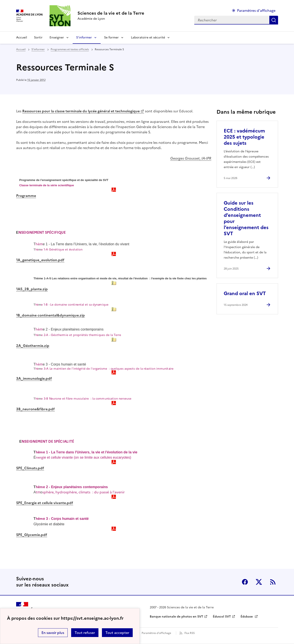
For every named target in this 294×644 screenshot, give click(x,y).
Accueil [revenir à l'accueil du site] (22, 37)
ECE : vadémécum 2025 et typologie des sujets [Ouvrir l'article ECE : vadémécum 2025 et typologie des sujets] (244, 137)
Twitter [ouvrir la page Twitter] (259, 582)
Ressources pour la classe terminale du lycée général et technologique (81, 111)
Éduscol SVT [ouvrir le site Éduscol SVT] (222, 617)
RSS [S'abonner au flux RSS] (273, 582)
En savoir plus (53, 633)
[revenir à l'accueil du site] (111, 13)
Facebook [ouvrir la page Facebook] (245, 582)
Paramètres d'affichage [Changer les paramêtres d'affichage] (256, 10)
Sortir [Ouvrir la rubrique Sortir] (38, 37)
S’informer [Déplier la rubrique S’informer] (84, 37)
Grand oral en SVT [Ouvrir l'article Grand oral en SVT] (245, 293)
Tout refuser (85, 633)
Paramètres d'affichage (156, 633)
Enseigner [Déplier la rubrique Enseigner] (57, 37)
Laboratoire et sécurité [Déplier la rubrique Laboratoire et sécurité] (148, 37)
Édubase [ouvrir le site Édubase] (247, 617)
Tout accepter (117, 633)
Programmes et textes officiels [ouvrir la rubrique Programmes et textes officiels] (70, 49)
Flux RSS (190, 633)
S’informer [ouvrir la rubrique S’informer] (38, 49)
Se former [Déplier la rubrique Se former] (111, 37)
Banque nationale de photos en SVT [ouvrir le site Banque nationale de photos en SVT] (176, 617)
